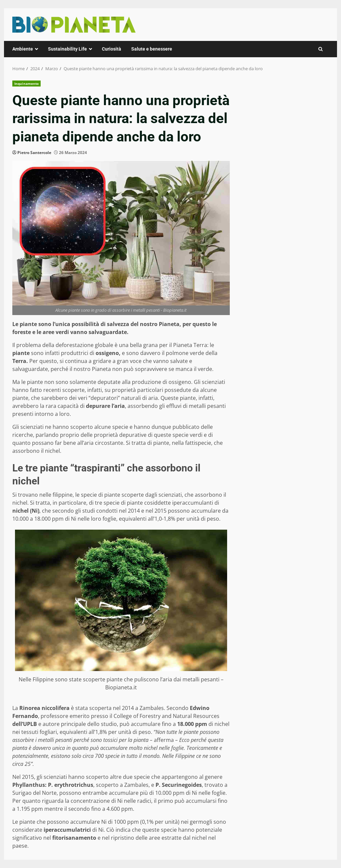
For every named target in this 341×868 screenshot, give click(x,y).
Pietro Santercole (34, 153)
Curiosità (112, 49)
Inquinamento (26, 84)
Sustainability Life (67, 49)
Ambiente (23, 49)
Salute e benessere (152, 49)
